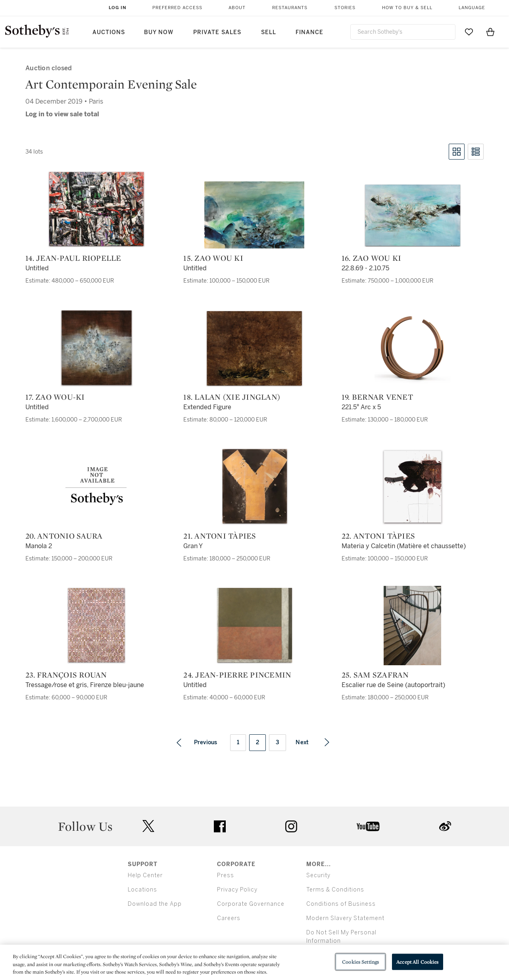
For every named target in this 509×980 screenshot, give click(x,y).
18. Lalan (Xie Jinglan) (232, 397)
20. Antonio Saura (64, 536)
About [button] (237, 8)
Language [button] (472, 8)
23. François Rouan (66, 675)
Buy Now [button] (159, 32)
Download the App (155, 904)
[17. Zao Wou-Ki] (97, 348)
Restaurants (290, 8)
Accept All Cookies (417, 962)
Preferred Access (177, 8)
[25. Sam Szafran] (412, 626)
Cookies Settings (360, 962)
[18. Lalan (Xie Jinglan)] (254, 348)
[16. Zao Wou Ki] (413, 215)
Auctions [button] (109, 32)
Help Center (145, 875)
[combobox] (403, 32)
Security (318, 875)
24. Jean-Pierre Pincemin (237, 675)
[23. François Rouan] (96, 626)
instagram (291, 826)
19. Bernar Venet (377, 397)
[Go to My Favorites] (469, 32)
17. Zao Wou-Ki (55, 397)
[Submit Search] (446, 32)
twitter (148, 826)
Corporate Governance (251, 904)
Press (226, 875)
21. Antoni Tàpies (220, 536)
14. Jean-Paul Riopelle (73, 258)
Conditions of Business (341, 904)
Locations (142, 890)
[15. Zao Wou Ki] (254, 215)
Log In (118, 8)
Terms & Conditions (335, 890)
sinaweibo (445, 826)
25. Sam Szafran (375, 675)
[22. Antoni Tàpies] (413, 487)
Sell (269, 32)
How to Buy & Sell (407, 8)
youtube (368, 826)
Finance (309, 32)
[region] (254, 962)
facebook (220, 826)
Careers (229, 918)
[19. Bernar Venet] (413, 348)
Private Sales (217, 32)
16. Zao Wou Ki (372, 258)
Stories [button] (345, 8)
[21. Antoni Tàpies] (254, 487)
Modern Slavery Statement (345, 918)
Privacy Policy (237, 890)
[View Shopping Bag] (490, 32)
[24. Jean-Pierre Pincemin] (254, 626)
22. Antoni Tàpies (378, 536)
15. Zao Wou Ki (213, 258)
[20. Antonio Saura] (96, 487)
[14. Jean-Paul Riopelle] (96, 209)
